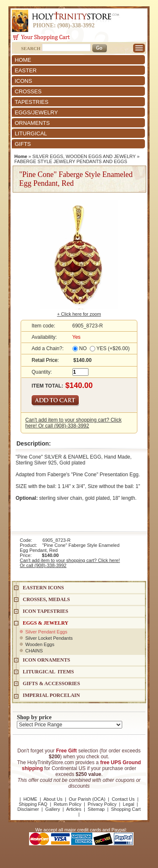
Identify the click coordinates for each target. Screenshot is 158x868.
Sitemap (96, 809)
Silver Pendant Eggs (46, 632)
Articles (74, 809)
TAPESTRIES (32, 102)
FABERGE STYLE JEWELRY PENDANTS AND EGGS (71, 161)
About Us (53, 799)
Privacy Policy (102, 804)
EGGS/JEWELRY (36, 112)
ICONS (23, 81)
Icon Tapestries (46, 611)
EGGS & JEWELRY (46, 623)
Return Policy (67, 804)
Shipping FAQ (33, 804)
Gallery (53, 809)
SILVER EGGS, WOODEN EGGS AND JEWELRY (84, 156)
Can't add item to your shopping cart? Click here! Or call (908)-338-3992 (73, 423)
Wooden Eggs (40, 644)
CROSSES (28, 91)
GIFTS (23, 144)
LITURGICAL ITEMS (48, 672)
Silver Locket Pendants (49, 638)
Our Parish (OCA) (87, 799)
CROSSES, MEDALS (46, 599)
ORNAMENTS (32, 123)
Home (21, 156)
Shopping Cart (126, 809)
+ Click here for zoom (79, 314)
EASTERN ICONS (43, 588)
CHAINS (34, 651)
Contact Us (123, 799)
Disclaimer (28, 809)
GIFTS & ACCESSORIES (51, 683)
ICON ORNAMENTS (46, 660)
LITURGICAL (31, 133)
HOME (23, 60)
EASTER (26, 70)
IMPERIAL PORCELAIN (51, 695)
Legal (129, 804)
